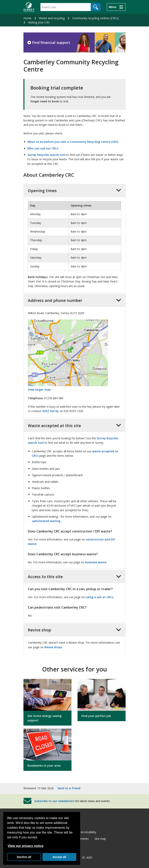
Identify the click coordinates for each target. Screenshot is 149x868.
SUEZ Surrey (50, 411)
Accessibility (88, 832)
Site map (100, 839)
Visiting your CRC (39, 22)
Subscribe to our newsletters (54, 801)
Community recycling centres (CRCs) (96, 18)
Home (27, 18)
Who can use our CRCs (43, 148)
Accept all (59, 857)
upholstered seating (46, 521)
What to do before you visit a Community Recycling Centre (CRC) (73, 142)
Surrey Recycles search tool (46, 155)
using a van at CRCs (100, 597)
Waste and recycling (52, 18)
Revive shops (53, 647)
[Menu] (116, 7)
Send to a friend (69, 788)
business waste (96, 562)
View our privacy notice (25, 846)
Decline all (24, 857)
